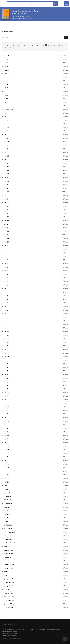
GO (66, 38)
